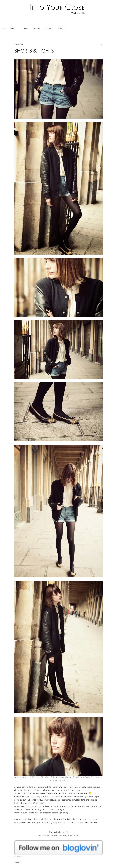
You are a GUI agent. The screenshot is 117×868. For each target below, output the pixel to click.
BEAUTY (13, 28)
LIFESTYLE (49, 28)
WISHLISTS (62, 28)
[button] (112, 28)
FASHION (36, 28)
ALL (4, 28)
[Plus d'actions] (101, 44)
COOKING (25, 28)
